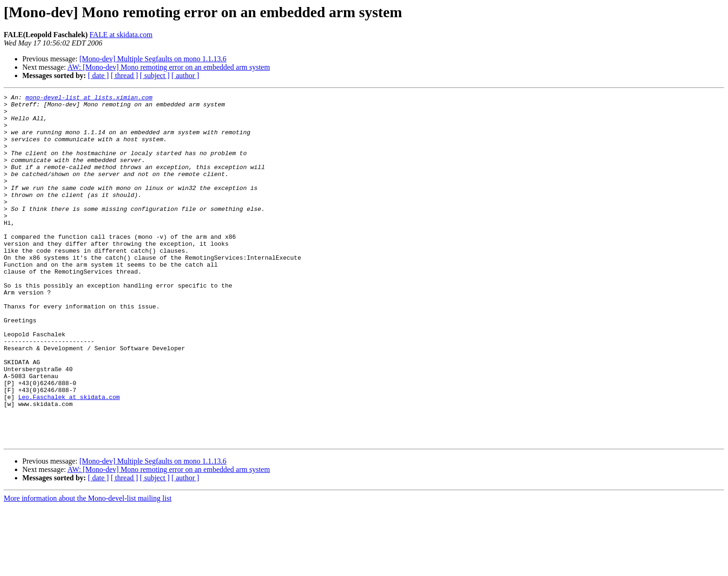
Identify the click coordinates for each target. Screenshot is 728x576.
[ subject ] (155, 75)
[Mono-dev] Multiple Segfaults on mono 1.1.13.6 (153, 59)
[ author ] (185, 75)
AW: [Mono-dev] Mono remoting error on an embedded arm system (169, 67)
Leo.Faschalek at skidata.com (69, 458)
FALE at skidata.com (121, 35)
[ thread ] (124, 75)
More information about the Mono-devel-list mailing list (88, 568)
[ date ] (98, 75)
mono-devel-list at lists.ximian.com (89, 98)
